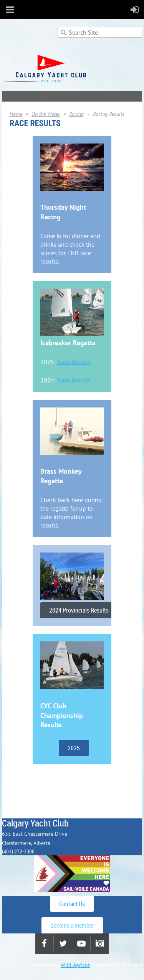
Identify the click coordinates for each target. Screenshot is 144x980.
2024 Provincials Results (79, 610)
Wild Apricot (75, 965)
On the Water (46, 114)
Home (16, 114)
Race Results (74, 362)
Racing (76, 114)
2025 (74, 748)
